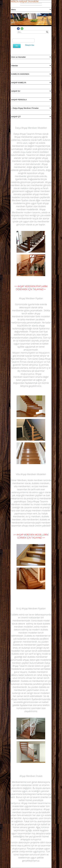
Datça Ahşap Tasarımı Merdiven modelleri (30, 503)
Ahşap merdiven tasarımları (31, 811)
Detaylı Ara (30, 45)
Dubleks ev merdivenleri (36, 636)
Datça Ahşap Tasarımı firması (28, 134)
